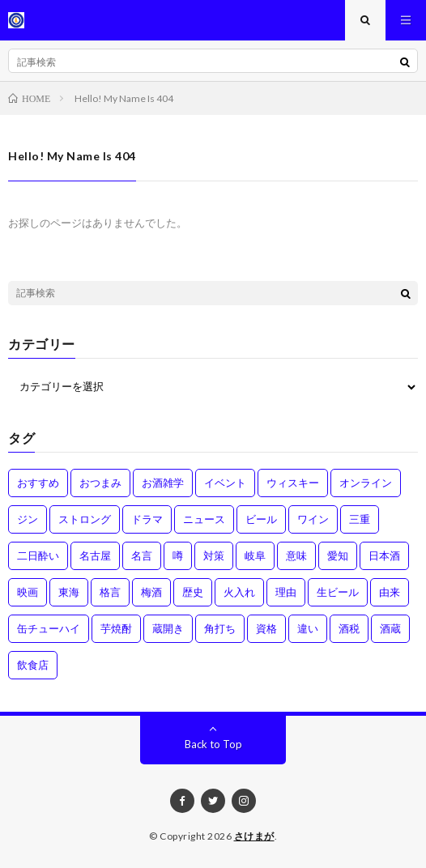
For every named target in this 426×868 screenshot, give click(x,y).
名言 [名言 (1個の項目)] (142, 555)
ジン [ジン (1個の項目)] (28, 519)
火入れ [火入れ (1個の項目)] (239, 592)
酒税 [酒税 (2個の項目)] (349, 628)
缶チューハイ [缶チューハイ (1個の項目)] (49, 628)
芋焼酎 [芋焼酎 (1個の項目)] (116, 628)
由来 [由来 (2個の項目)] (390, 592)
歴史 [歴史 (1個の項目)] (193, 592)
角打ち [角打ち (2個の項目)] (220, 628)
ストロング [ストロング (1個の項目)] (85, 519)
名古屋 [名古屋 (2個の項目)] (95, 555)
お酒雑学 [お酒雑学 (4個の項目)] (163, 483)
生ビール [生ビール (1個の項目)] (338, 592)
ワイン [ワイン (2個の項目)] (313, 519)
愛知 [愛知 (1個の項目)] (338, 555)
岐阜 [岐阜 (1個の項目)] (255, 555)
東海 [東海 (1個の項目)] (69, 592)
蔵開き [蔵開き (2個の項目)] (168, 628)
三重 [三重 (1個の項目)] (360, 519)
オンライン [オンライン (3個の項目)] (366, 483)
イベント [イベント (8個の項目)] (225, 483)
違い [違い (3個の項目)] (308, 628)
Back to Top (213, 744)
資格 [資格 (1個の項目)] (266, 628)
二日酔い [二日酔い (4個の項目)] (38, 555)
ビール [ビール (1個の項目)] (261, 519)
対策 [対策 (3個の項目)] (214, 555)
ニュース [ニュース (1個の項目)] (204, 519)
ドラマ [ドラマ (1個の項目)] (147, 519)
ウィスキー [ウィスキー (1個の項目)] (293, 483)
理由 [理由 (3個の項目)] (286, 592)
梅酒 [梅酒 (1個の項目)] (151, 592)
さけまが (254, 836)
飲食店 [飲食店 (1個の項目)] (33, 665)
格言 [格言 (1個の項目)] (110, 592)
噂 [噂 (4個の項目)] (178, 555)
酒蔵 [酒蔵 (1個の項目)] (390, 628)
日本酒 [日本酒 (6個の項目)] (384, 555)
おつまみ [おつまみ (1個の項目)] (100, 483)
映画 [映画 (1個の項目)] (28, 592)
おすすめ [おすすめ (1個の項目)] (38, 483)
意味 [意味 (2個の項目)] (296, 555)
